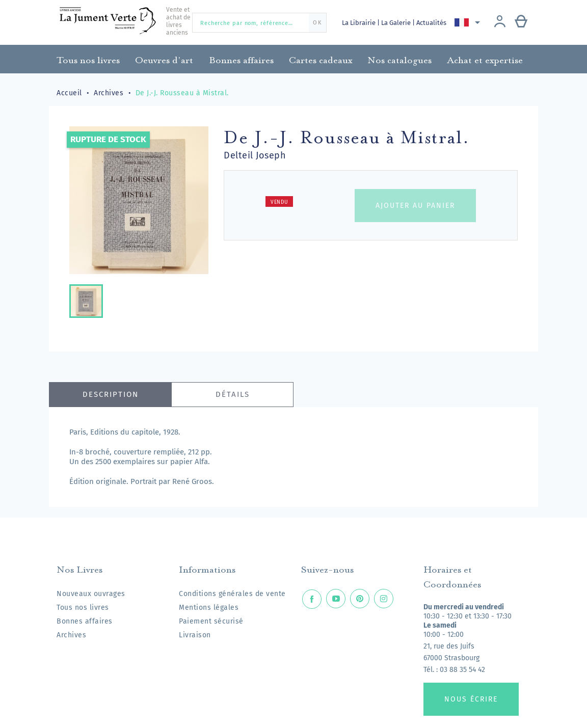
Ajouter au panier (415, 206)
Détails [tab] (233, 394)
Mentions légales (209, 608)
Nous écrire (471, 699)
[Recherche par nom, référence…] (259, 23)
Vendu (279, 202)
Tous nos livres (83, 608)
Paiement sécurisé (211, 621)
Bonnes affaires (85, 621)
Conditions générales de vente (232, 594)
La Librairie (359, 23)
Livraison (195, 635)
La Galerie (398, 23)
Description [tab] (111, 394)
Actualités (433, 23)
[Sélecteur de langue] (470, 22)
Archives (71, 635)
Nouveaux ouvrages (91, 594)
